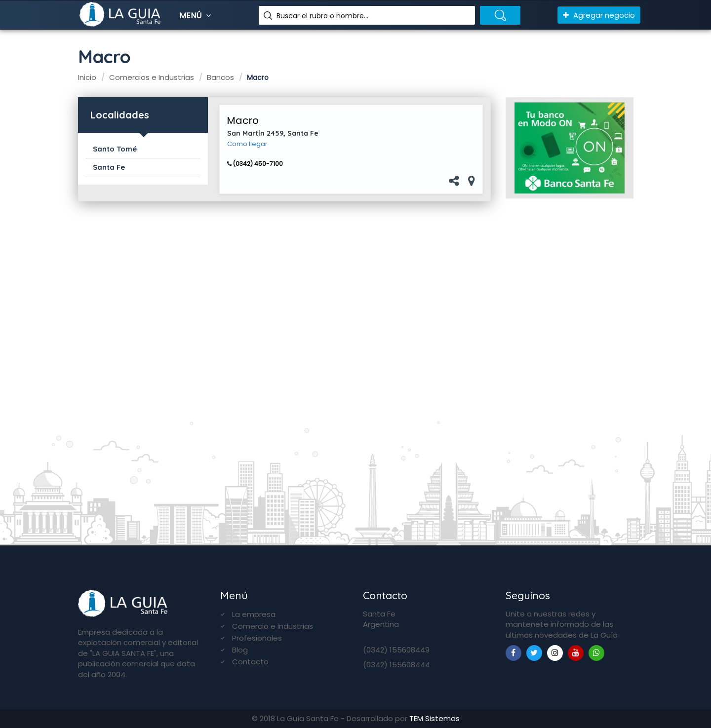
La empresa (254, 614)
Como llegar (247, 144)
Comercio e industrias (273, 626)
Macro (243, 120)
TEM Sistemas (434, 718)
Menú (196, 16)
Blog (240, 650)
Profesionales (257, 638)
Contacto (250, 662)
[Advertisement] (570, 368)
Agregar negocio (599, 15)
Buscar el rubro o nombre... (322, 16)
